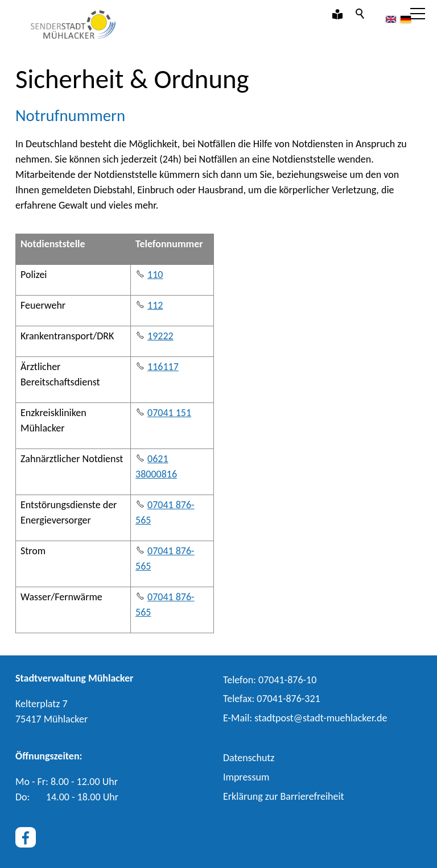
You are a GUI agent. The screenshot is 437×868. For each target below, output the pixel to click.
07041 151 (169, 413)
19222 (160, 336)
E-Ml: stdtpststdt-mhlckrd (305, 718)
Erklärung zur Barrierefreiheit (284, 796)
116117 (163, 367)
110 (155, 275)
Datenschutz (249, 758)
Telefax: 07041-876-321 (272, 699)
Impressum (246, 777)
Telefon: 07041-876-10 (270, 680)
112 (155, 305)
